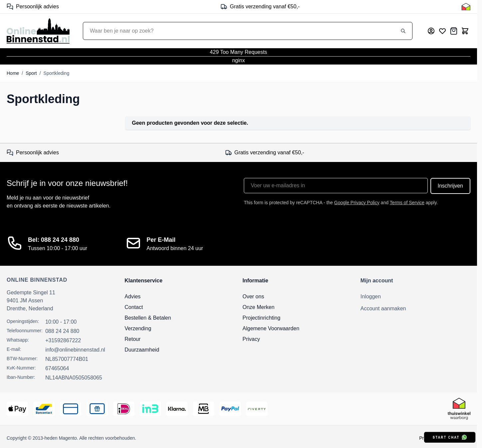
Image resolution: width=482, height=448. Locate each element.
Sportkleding (57, 73)
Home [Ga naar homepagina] (13, 73)
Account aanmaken (383, 308)
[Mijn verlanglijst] (442, 31)
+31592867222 (63, 340)
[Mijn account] (431, 31)
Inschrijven (450, 186)
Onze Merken (258, 307)
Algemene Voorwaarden (271, 328)
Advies (133, 297)
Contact (134, 307)
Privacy (251, 339)
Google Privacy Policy (357, 203)
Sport (31, 73)
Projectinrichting (261, 318)
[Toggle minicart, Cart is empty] (465, 31)
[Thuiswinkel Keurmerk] (466, 7)
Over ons (253, 297)
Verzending (138, 328)
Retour (133, 339)
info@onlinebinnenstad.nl (75, 350)
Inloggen (371, 297)
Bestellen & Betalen (148, 318)
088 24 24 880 (62, 331)
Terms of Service (407, 203)
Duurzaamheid (142, 350)
